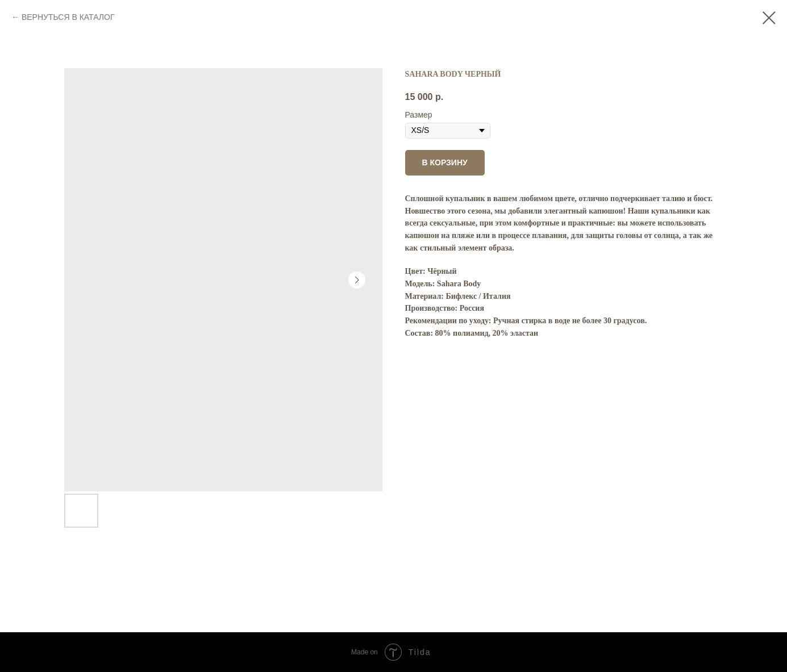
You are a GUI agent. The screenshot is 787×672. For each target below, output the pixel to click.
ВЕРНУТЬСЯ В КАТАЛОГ (68, 17)
